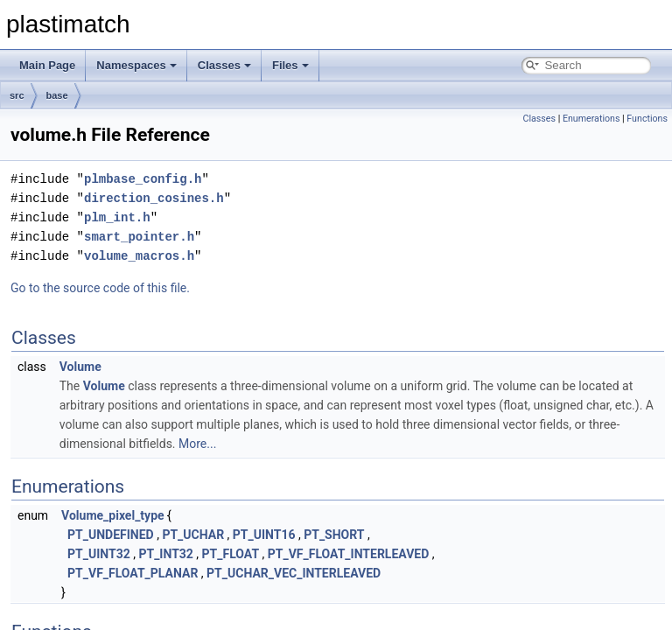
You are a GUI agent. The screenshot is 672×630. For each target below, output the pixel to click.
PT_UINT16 (264, 535)
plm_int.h (117, 217)
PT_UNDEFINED (111, 535)
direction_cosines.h (154, 198)
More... (197, 444)
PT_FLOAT (231, 554)
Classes (224, 65)
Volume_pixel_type (112, 515)
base (57, 95)
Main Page (47, 65)
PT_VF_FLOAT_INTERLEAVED (349, 554)
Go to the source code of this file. (100, 288)
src (17, 95)
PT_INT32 (165, 554)
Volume (80, 367)
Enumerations (591, 119)
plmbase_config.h (143, 179)
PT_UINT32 (99, 554)
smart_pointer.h (139, 237)
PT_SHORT (334, 535)
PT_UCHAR (193, 535)
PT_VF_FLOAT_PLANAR (133, 573)
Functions (647, 119)
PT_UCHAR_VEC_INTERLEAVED (294, 573)
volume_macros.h (139, 256)
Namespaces (136, 65)
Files (290, 65)
